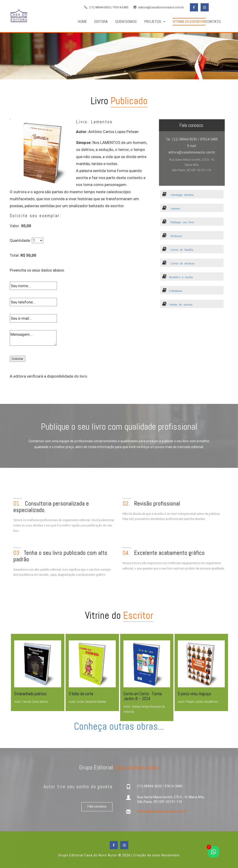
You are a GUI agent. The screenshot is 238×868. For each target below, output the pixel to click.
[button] (155, 22)
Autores (171, 208)
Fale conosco (97, 807)
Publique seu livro (178, 222)
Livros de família (178, 249)
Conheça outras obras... (119, 726)
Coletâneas (172, 291)
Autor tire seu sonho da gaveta (78, 787)
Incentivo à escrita (178, 277)
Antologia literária (178, 195)
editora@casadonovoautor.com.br (159, 7)
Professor (172, 236)
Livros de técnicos (178, 263)
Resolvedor (170, 855)
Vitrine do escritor (177, 304)
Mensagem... (33, 338)
